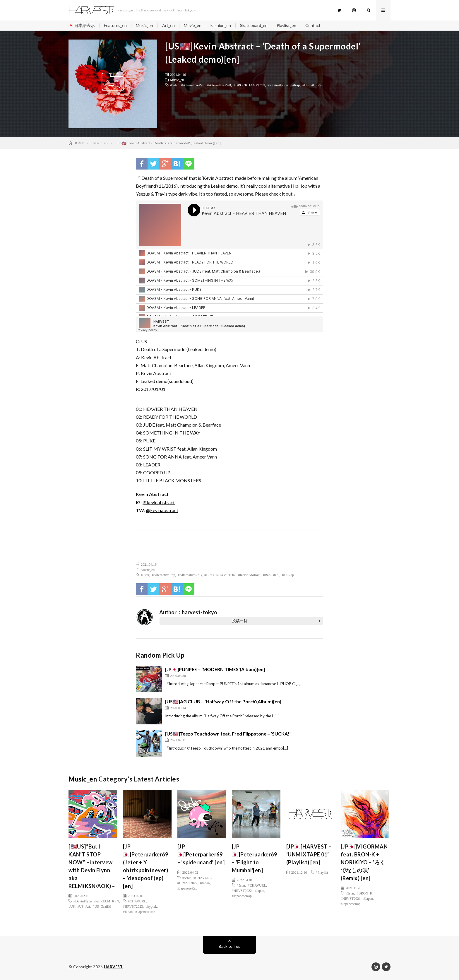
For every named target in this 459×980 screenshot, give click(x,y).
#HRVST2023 (133, 906)
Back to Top (230, 946)
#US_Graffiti (102, 906)
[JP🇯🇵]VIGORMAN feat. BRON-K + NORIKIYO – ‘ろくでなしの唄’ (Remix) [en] (364, 862)
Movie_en (193, 25)
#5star (174, 85)
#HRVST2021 (351, 898)
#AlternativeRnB (219, 85)
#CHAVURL (137, 901)
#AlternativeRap (193, 85)
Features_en (115, 25)
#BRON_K (364, 893)
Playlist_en (286, 25)
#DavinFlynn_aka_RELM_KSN (96, 901)
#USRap (317, 85)
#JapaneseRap (145, 911)
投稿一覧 (240, 621)
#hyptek (151, 906)
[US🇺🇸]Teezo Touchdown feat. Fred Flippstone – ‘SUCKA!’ (228, 734)
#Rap (296, 85)
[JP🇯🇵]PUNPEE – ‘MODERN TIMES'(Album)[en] (215, 669)
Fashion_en (221, 25)
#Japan (128, 911)
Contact (313, 25)
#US (305, 85)
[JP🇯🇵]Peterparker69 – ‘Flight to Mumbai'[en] (255, 858)
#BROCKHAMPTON (249, 85)
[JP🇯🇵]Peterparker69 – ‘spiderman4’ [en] (201, 854)
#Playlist (322, 872)
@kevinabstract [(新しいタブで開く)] (159, 502)
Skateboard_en (254, 25)
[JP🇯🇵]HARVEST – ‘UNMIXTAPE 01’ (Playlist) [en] (309, 854)
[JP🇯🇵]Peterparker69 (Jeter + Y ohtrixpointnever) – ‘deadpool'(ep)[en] (146, 866)
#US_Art (84, 906)
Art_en (168, 25)
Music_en (144, 25)
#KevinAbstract (279, 85)
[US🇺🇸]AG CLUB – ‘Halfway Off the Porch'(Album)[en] (223, 701)
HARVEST (113, 967)
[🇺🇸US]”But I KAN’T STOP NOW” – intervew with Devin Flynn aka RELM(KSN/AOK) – (92, 866)
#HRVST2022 (187, 883)
